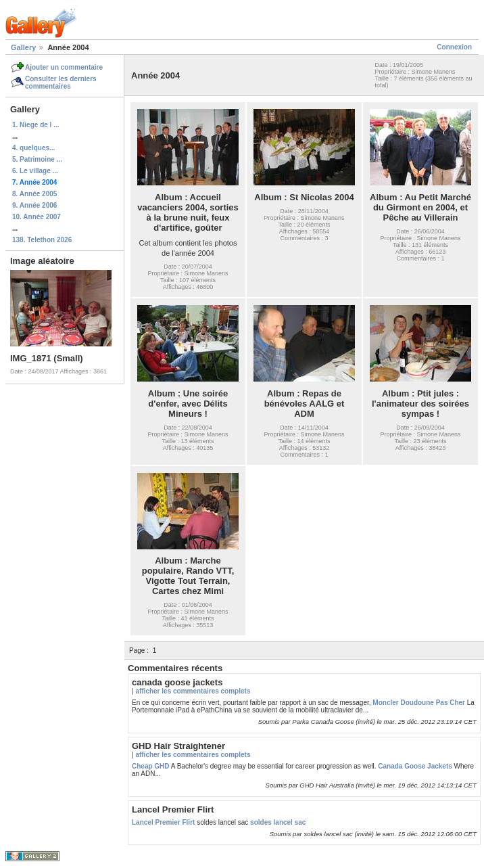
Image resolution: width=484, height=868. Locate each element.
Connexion (454, 47)
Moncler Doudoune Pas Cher (419, 703)
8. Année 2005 (34, 194)
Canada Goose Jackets (415, 766)
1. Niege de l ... (35, 125)
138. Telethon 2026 (42, 240)
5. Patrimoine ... (37, 159)
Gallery (23, 47)
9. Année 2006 (34, 205)
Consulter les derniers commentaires (61, 83)
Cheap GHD (151, 766)
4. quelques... (33, 148)
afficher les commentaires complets (193, 691)
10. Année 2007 (37, 217)
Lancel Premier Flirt (163, 822)
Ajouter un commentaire (64, 67)
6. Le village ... (35, 171)
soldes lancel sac (278, 822)
